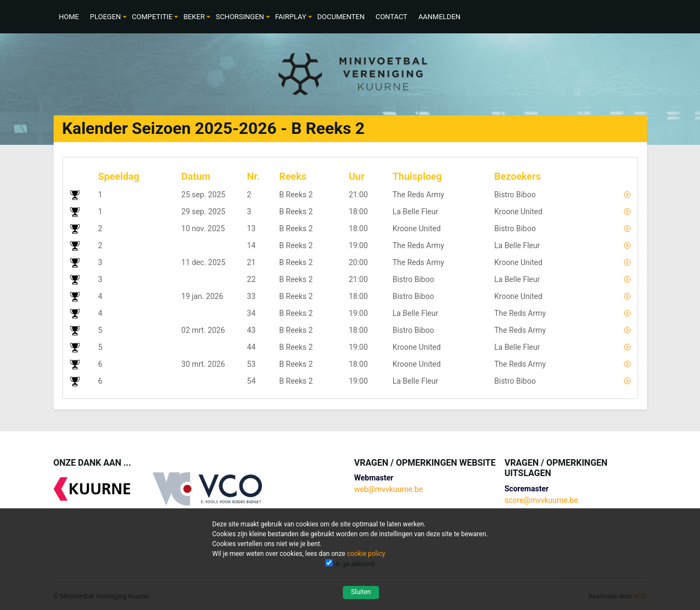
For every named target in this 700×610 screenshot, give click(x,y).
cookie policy (366, 554)
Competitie (152, 17)
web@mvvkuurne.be (388, 489)
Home (69, 17)
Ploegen (105, 17)
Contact (392, 17)
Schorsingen (240, 17)
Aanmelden (439, 17)
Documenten (341, 17)
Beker (194, 17)
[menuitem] (69, 17)
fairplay (291, 17)
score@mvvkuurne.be (541, 500)
